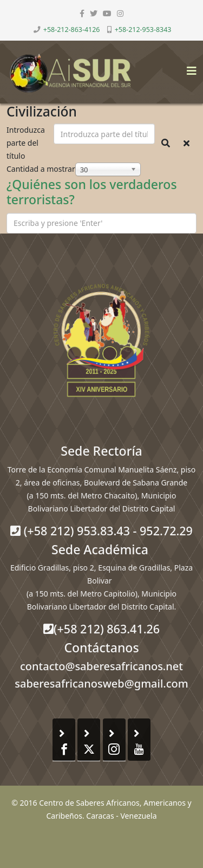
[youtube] (107, 13)
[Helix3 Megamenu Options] (189, 67)
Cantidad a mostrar (41, 169)
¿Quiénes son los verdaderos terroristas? (92, 192)
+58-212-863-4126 (72, 30)
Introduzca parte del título (26, 143)
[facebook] (82, 13)
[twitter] (94, 13)
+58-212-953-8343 (143, 30)
